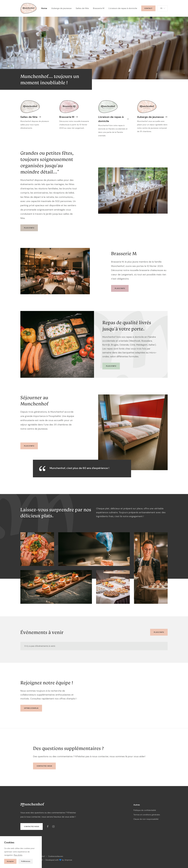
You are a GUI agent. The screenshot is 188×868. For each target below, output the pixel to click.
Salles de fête (82, 8)
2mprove (68, 860)
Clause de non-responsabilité (146, 819)
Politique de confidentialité (145, 810)
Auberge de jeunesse (61, 8)
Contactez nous (32, 827)
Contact (148, 8)
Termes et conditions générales (147, 815)
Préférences (26, 861)
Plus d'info (29, 228)
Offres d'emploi (31, 708)
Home (44, 8)
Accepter (10, 861)
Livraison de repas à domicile (123, 8)
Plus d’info (18, 855)
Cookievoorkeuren (56, 856)
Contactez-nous (44, 766)
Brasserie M (99, 8)
